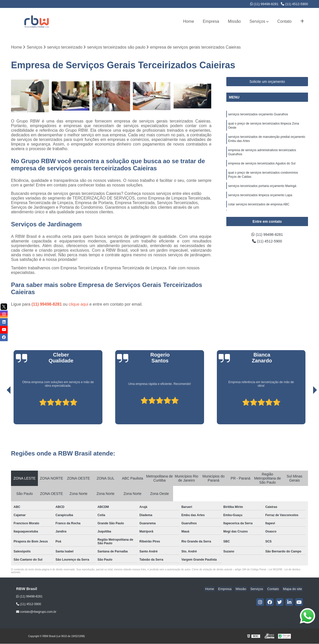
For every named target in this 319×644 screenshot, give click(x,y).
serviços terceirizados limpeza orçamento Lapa (260, 202)
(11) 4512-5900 (294, 4)
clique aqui (78, 305)
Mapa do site (293, 589)
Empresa (211, 21)
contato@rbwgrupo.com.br (36, 612)
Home (189, 21)
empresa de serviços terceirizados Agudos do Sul (262, 168)
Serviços (257, 21)
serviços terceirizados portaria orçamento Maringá (262, 192)
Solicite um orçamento (267, 82)
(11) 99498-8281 (264, 4)
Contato (284, 21)
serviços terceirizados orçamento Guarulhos (258, 115)
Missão (234, 21)
